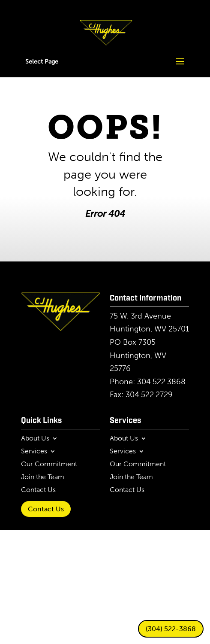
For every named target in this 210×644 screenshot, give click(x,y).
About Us (35, 439)
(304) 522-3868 (171, 629)
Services (34, 452)
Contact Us (38, 490)
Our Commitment (49, 465)
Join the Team (43, 477)
